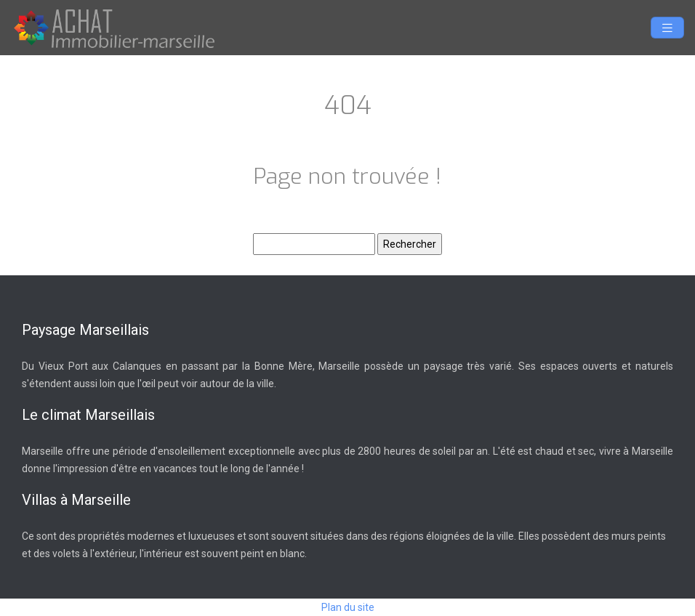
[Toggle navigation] (667, 28)
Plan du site (348, 607)
